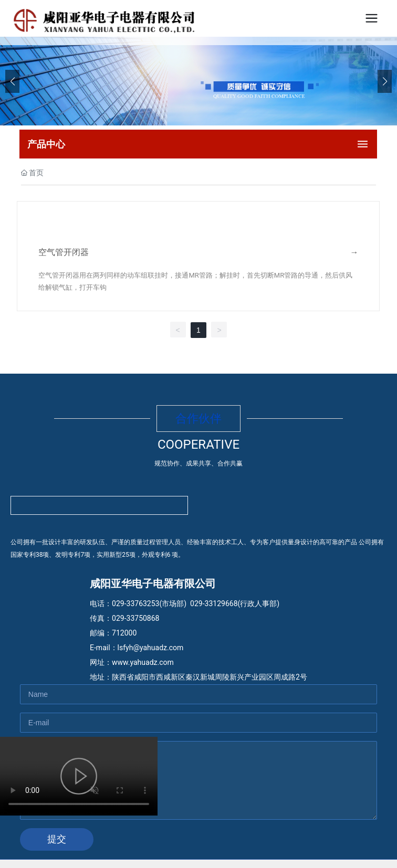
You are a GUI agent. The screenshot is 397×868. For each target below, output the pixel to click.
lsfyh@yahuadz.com (151, 648)
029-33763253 (135, 604)
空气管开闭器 (64, 252)
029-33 (201, 604)
